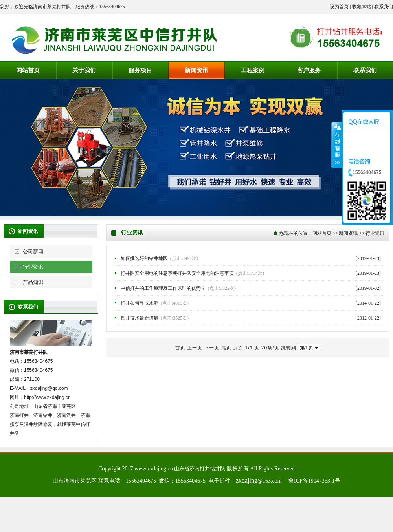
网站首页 (322, 233)
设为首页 (339, 7)
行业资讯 (33, 267)
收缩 (337, 145)
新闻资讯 (348, 233)
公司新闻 (33, 251)
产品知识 (33, 282)
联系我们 (384, 7)
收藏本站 (362, 7)
